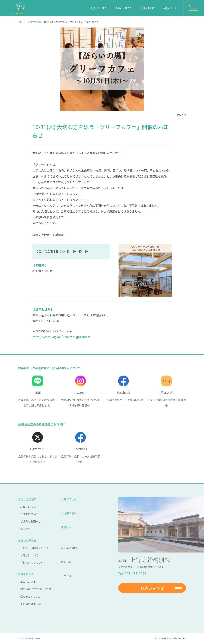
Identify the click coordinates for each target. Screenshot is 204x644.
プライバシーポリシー (29, 638)
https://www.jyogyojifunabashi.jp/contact (61, 337)
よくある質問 (69, 548)
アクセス (66, 576)
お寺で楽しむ (170, 8)
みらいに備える (124, 8)
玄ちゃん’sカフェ (30, 596)
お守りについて (29, 555)
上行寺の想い (69, 513)
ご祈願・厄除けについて (34, 548)
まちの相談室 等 (31, 604)
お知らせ (66, 562)
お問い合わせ (152, 588)
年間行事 (66, 527)
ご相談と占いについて (33, 563)
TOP (20, 22)
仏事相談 (25, 529)
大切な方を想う (99, 8)
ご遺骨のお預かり (31, 521)
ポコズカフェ (28, 582)
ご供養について (29, 514)
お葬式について (29, 507)
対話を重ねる (147, 8)
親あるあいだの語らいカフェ (37, 589)
